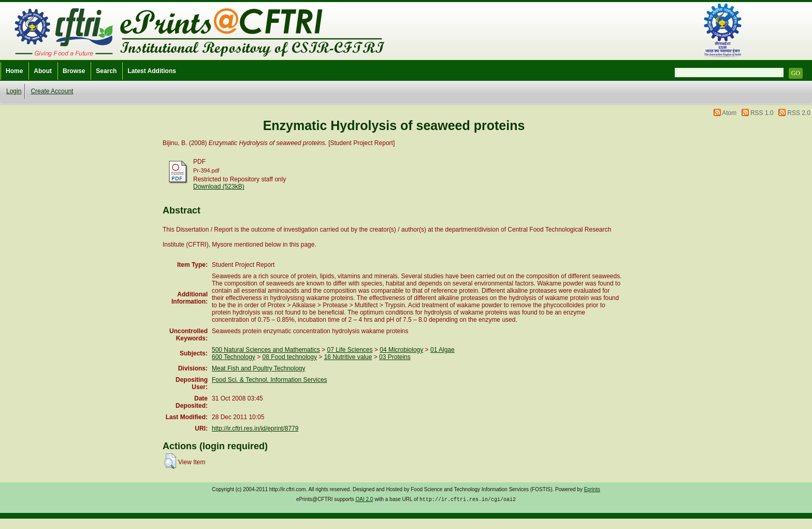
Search (106, 71)
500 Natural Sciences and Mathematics (266, 350)
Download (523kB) (219, 187)
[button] (170, 461)
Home (14, 71)
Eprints (592, 489)
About (43, 71)
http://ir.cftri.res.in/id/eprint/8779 (255, 428)
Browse (74, 71)
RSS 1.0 (762, 113)
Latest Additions (152, 71)
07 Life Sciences (350, 350)
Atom (729, 113)
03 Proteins (395, 357)
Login (14, 91)
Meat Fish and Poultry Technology (259, 368)
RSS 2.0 (799, 113)
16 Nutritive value (348, 357)
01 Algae (443, 350)
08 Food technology (290, 357)
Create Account (52, 91)
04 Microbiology (401, 350)
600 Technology (234, 357)
